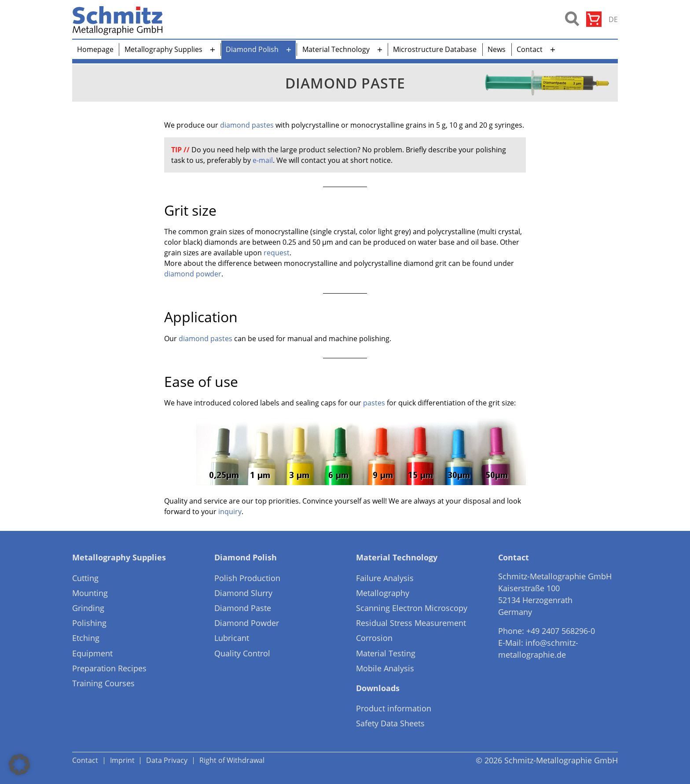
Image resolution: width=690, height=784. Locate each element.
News (497, 49)
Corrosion (374, 638)
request (277, 253)
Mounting (90, 593)
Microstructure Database (435, 49)
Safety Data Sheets (390, 723)
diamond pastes (247, 125)
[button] (19, 765)
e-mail (263, 160)
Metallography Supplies (163, 49)
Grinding (88, 608)
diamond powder (193, 274)
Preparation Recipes (109, 668)
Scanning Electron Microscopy (412, 608)
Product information (394, 708)
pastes (374, 403)
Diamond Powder (247, 623)
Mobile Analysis (385, 668)
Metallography (383, 593)
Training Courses (103, 683)
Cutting (85, 578)
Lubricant (232, 638)
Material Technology (336, 49)
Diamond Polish (252, 49)
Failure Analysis (385, 578)
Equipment (92, 653)
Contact (530, 49)
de (613, 19)
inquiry (230, 512)
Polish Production (247, 578)
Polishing (89, 623)
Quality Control (242, 653)
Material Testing (386, 653)
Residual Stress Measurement (411, 623)
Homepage (95, 49)
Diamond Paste (243, 608)
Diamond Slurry (243, 593)
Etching (86, 638)
